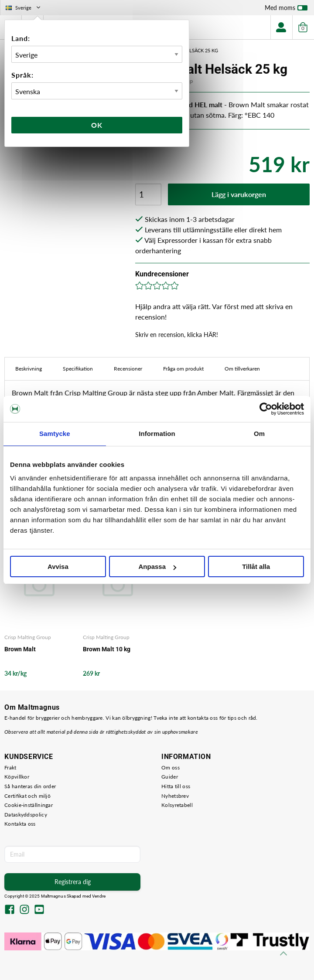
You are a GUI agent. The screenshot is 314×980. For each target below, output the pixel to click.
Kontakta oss (20, 824)
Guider (170, 777)
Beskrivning (29, 369)
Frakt (10, 767)
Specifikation (78, 369)
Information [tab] (157, 434)
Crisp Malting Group (28, 637)
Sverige (24, 8)
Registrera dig (73, 882)
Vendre (99, 896)
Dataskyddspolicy (26, 815)
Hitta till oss (176, 786)
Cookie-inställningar (29, 805)
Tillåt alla (256, 567)
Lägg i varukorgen (239, 194)
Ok (97, 125)
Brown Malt (20, 649)
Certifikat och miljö (27, 796)
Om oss (171, 767)
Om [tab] (259, 434)
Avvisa (58, 567)
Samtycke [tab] (55, 434)
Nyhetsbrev (175, 796)
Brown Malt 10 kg (107, 649)
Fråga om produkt (183, 369)
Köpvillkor (17, 777)
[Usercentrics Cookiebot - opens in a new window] (266, 409)
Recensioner (128, 369)
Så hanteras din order (30, 786)
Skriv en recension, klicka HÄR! (177, 335)
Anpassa (157, 567)
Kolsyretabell (177, 805)
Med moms (286, 10)
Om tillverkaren (242, 369)
